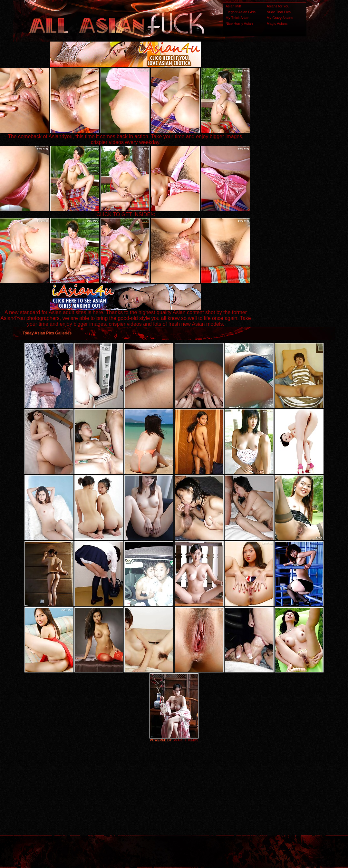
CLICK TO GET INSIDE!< (126, 214)
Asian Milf (233, 6)
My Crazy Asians (280, 18)
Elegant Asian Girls (241, 12)
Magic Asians (277, 24)
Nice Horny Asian (239, 24)
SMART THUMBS (185, 740)
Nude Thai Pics (279, 12)
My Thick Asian (237, 18)
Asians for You (278, 6)
